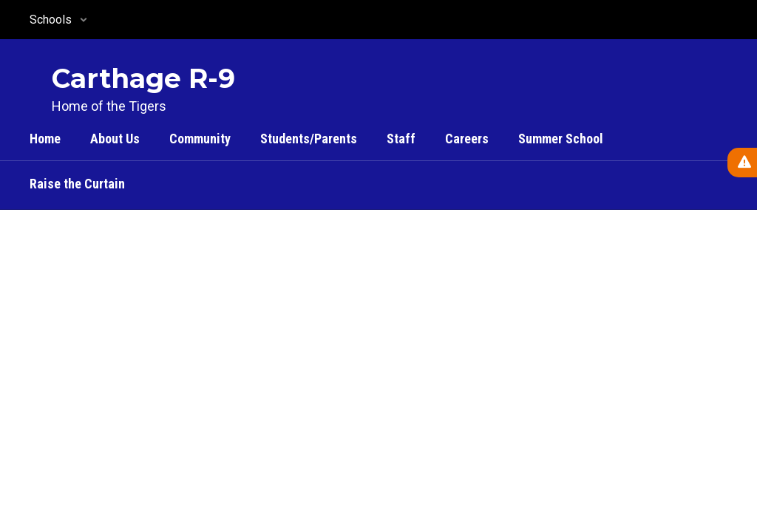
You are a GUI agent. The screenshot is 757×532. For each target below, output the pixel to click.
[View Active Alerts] (742, 163)
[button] (59, 20)
